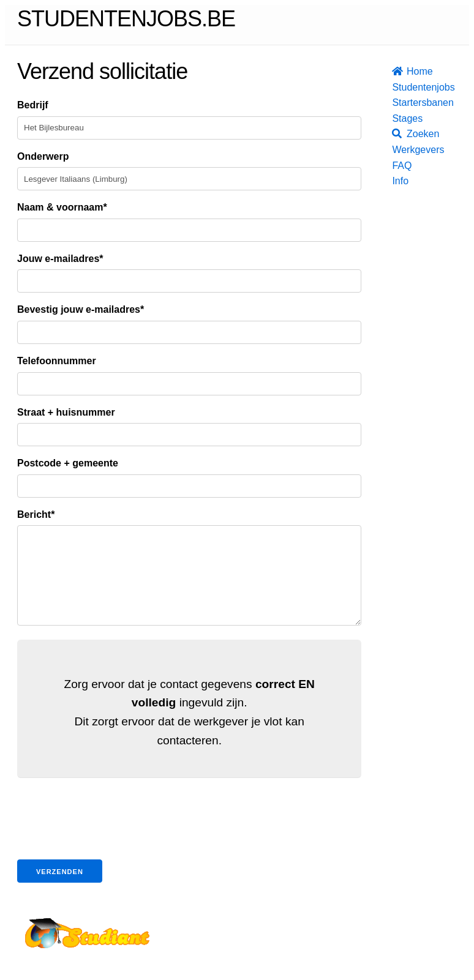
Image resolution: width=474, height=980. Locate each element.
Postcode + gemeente (68, 463)
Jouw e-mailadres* (60, 259)
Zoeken (396, 134)
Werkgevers (396, 150)
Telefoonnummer (57, 361)
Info (396, 181)
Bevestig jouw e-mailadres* (81, 309)
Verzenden (60, 890)
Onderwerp (43, 156)
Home (396, 71)
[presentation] (110, 839)
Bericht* (36, 514)
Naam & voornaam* (62, 207)
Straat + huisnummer (66, 412)
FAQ (396, 166)
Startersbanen (396, 103)
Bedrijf (33, 105)
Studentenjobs (396, 87)
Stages (396, 118)
